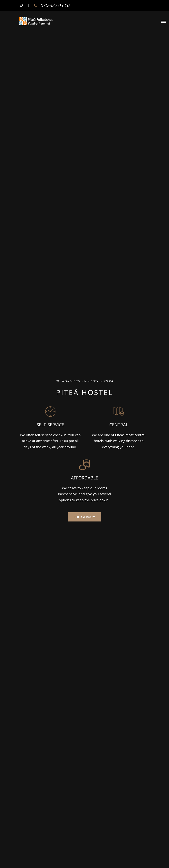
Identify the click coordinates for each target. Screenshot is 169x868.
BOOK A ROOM (85, 517)
